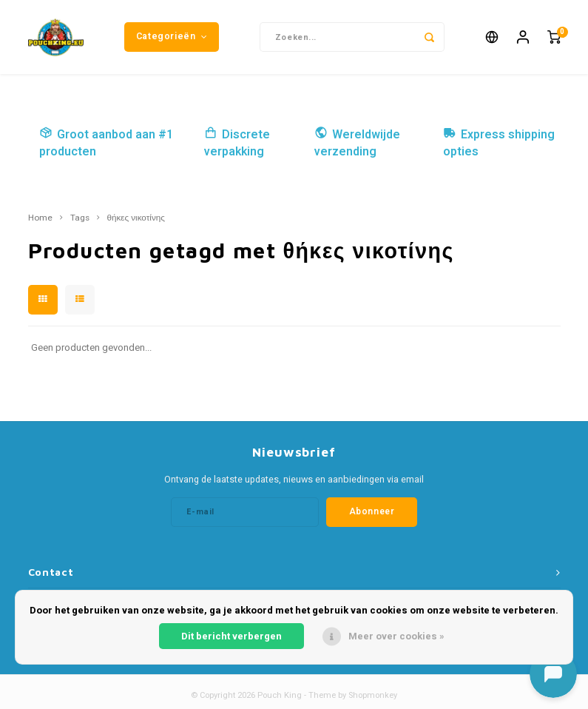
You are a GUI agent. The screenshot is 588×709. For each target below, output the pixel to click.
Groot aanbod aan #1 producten (106, 143)
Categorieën (172, 36)
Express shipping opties (499, 143)
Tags (80, 218)
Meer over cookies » (396, 636)
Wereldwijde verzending (357, 143)
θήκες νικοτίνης (136, 218)
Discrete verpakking (237, 143)
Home (40, 218)
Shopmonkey (373, 695)
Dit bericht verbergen (232, 636)
